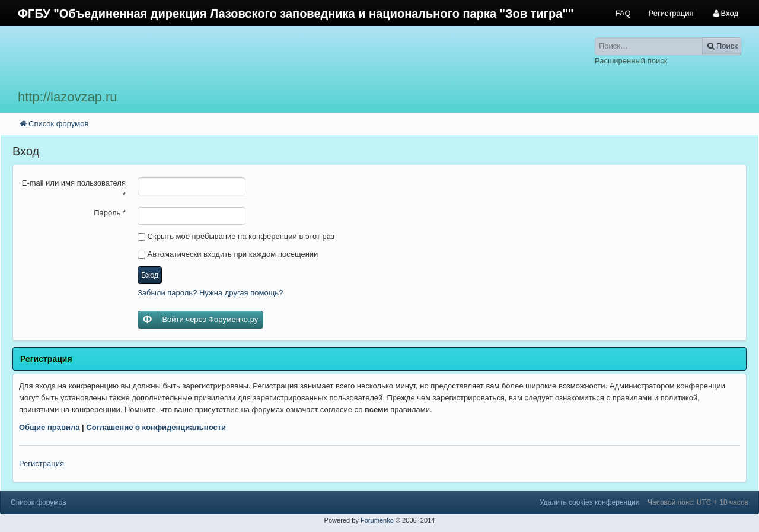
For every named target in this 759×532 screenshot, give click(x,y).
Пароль (110, 213)
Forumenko (377, 520)
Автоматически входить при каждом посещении (228, 254)
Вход (150, 275)
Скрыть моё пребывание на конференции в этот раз (236, 236)
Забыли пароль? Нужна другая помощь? (210, 293)
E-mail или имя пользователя (74, 189)
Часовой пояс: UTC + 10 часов (698, 502)
